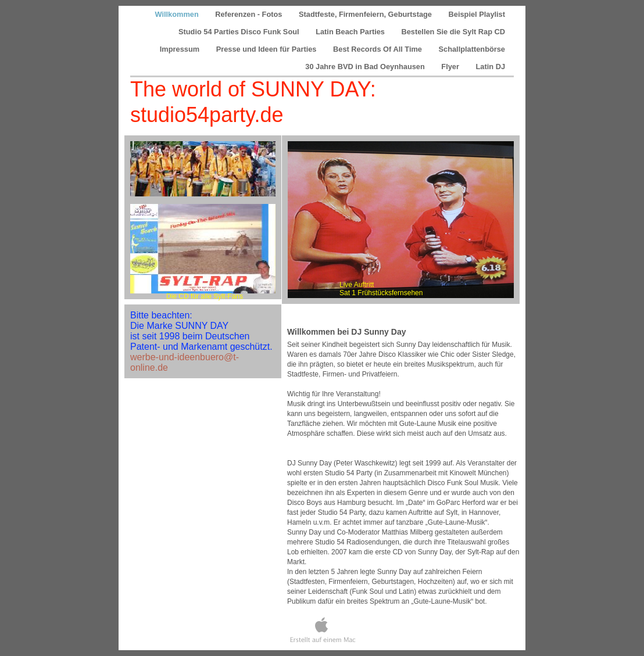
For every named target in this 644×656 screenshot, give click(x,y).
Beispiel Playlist (477, 14)
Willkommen (178, 14)
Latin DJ (491, 67)
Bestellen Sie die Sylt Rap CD (453, 32)
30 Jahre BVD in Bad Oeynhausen (366, 67)
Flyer (451, 67)
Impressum (181, 49)
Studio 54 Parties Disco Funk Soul (240, 32)
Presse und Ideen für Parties (267, 49)
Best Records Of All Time (378, 49)
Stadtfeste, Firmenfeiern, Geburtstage (366, 14)
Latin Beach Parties (351, 32)
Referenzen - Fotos (250, 14)
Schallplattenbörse (472, 49)
